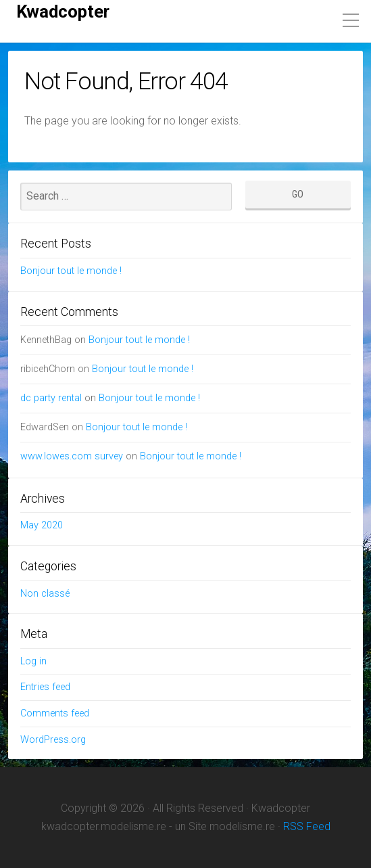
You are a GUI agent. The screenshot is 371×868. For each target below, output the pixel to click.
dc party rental (51, 398)
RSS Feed (307, 826)
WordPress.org (53, 740)
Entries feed (45, 687)
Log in (33, 661)
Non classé (45, 594)
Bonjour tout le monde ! (71, 271)
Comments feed (55, 713)
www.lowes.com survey (72, 456)
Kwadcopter (63, 12)
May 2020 (42, 525)
